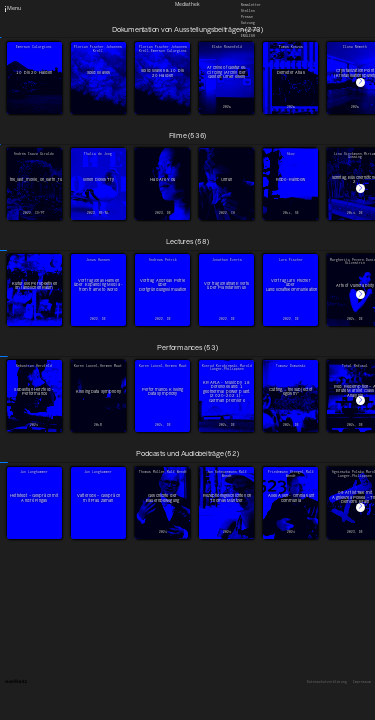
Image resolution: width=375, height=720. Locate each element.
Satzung (248, 23)
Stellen (248, 11)
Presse (247, 17)
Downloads (250, 29)
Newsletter (251, 4)
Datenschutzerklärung (327, 682)
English (248, 35)
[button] (360, 82)
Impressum (362, 682)
